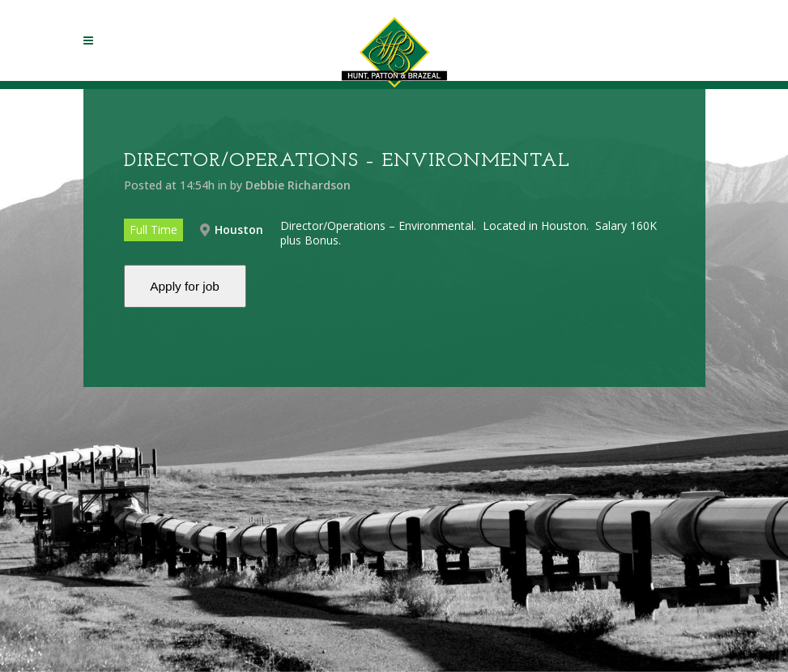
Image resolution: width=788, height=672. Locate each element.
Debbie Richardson (298, 185)
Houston (239, 230)
